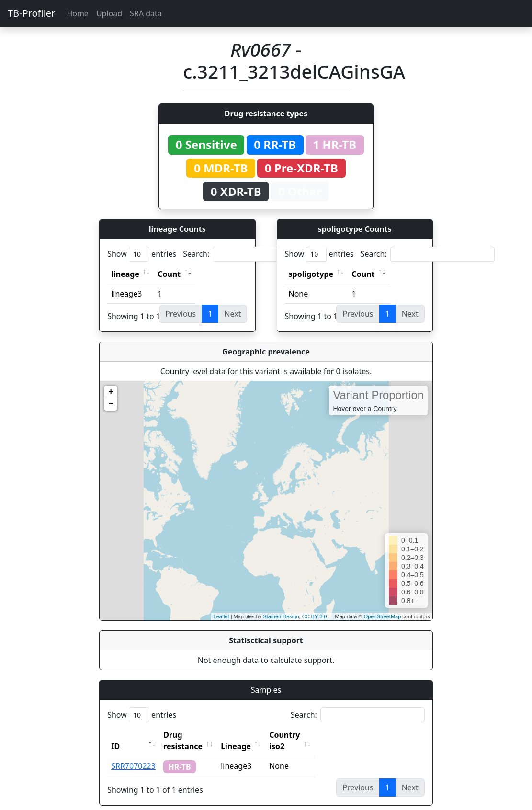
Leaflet (221, 616)
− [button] (111, 404)
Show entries (142, 254)
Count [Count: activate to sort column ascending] (169, 274)
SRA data (146, 13)
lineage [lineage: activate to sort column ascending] (125, 274)
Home (78, 13)
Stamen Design (281, 616)
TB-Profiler (31, 13)
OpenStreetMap (383, 616)
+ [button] (111, 392)
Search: (250, 254)
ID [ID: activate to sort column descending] (115, 735)
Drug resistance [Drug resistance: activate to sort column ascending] (193, 735)
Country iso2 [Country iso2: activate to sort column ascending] (314, 735)
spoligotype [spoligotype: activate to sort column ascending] (311, 274)
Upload (109, 13)
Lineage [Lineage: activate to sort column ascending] (257, 735)
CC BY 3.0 (315, 616)
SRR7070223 (133, 754)
